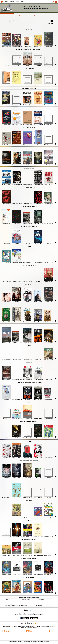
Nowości (6, 2)
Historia (12, 2)
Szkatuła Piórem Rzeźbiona (51, 15)
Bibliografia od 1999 (36, 15)
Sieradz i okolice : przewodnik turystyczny (11, 602)
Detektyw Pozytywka (41, 601)
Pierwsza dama (24, 604)
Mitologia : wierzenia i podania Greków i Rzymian (12, 601)
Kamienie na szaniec (8, 603)
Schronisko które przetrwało (42, 604)
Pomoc (17, 2)
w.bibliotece (31, 626)
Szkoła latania (23, 602)
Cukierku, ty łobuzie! (24, 605)
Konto (22, 2)
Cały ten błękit (40, 605)
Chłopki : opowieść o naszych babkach (27, 601)
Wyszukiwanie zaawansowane (11, 23)
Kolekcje (19, 23)
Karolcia (39, 602)
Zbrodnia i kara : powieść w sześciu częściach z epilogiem (13, 605)
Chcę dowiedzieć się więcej (23, 643)
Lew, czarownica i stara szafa (26, 603)
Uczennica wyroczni (41, 603)
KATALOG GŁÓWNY (7, 15)
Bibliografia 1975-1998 (22, 15)
